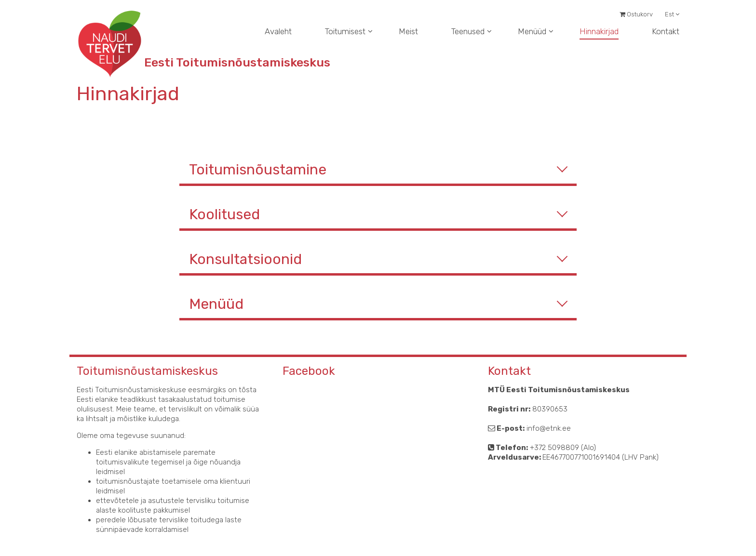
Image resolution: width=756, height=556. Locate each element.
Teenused (468, 31)
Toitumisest (345, 31)
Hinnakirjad (599, 31)
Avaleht (278, 31)
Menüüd (532, 31)
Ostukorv (636, 14)
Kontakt (666, 31)
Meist (408, 31)
